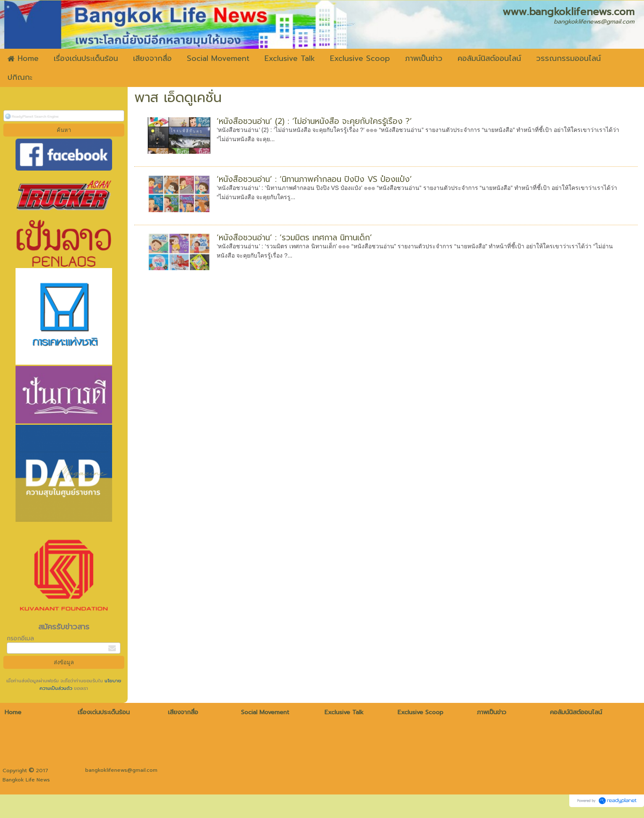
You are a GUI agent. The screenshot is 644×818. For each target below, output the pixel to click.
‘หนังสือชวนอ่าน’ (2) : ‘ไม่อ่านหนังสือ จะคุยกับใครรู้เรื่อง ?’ (314, 121)
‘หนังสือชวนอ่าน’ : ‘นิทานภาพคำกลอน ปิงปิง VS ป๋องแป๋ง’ (314, 179)
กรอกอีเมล (20, 638)
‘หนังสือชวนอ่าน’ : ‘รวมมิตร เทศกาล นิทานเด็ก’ (294, 238)
